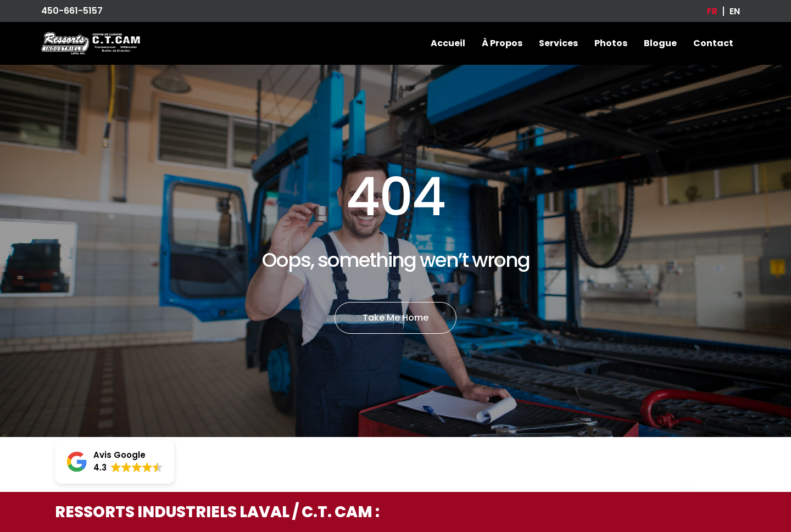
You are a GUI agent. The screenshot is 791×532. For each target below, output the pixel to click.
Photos (611, 43)
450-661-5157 (72, 11)
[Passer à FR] (712, 11)
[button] (115, 462)
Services (558, 43)
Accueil (448, 43)
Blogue (660, 43)
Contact (713, 43)
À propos (502, 43)
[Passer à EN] (735, 11)
